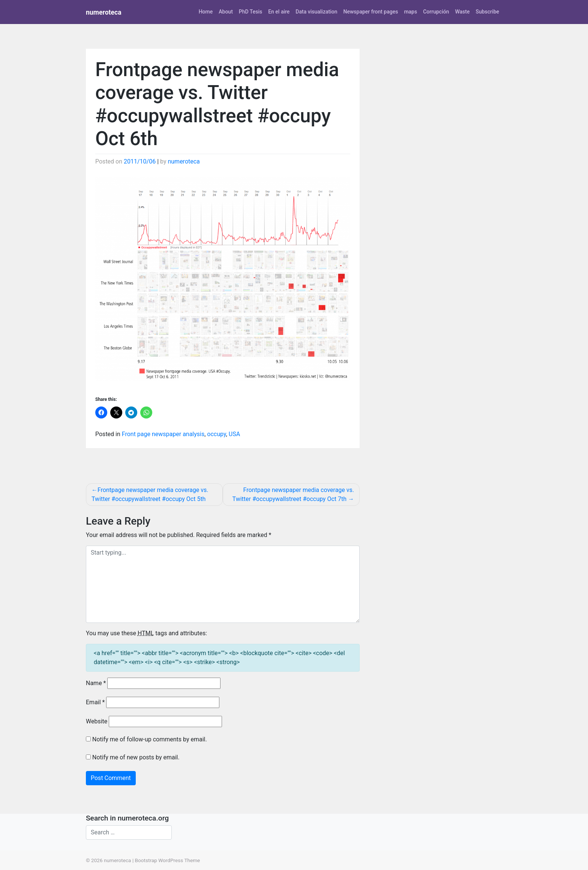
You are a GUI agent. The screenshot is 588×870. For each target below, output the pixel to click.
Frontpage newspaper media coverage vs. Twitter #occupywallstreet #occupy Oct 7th (293, 494)
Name (96, 683)
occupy (216, 434)
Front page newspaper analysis (163, 434)
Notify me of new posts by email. (136, 757)
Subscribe (487, 12)
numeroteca (104, 12)
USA (234, 434)
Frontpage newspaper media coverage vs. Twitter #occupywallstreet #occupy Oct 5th (150, 494)
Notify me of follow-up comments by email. (150, 739)
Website (97, 721)
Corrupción (436, 12)
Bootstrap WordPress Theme (168, 860)
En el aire (279, 12)
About (226, 12)
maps (410, 12)
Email (95, 702)
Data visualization (316, 12)
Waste (462, 12)
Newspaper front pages (370, 12)
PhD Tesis (250, 12)
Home (206, 12)
